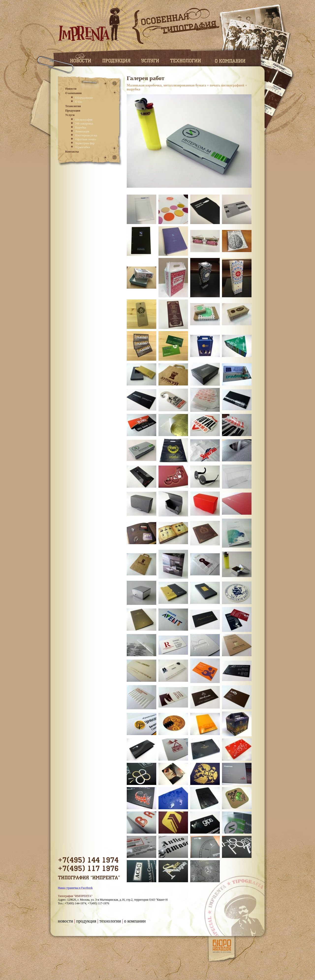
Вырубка (81, 128)
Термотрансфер (85, 143)
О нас (79, 102)
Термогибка (82, 147)
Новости (71, 89)
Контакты (72, 152)
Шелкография (84, 120)
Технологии (73, 106)
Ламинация (82, 131)
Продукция (73, 111)
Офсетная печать (86, 139)
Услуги (70, 115)
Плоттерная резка (86, 135)
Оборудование (84, 98)
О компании (73, 93)
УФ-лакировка (84, 124)
